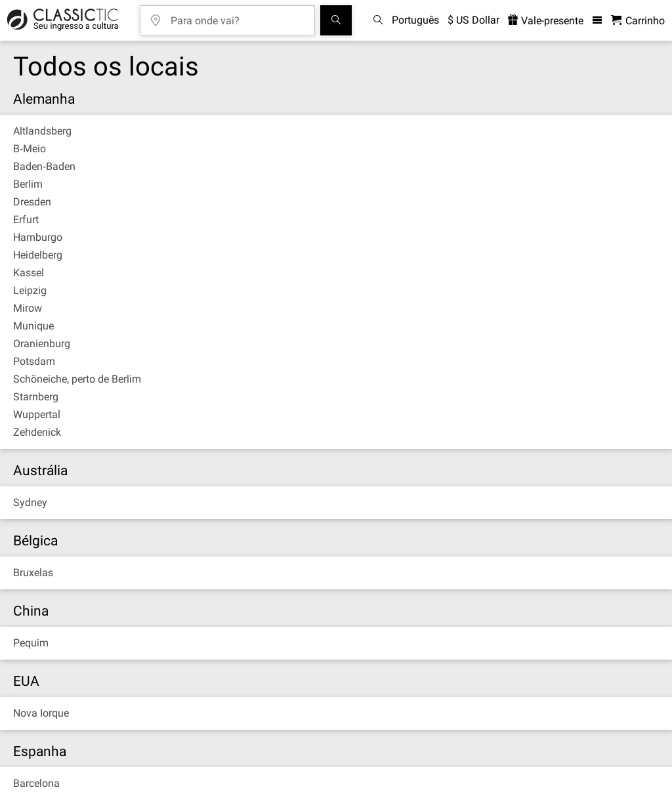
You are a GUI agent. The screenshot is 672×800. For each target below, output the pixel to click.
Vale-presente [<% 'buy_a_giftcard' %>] (546, 21)
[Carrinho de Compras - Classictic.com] (638, 21)
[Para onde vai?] (237, 16)
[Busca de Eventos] (336, 20)
